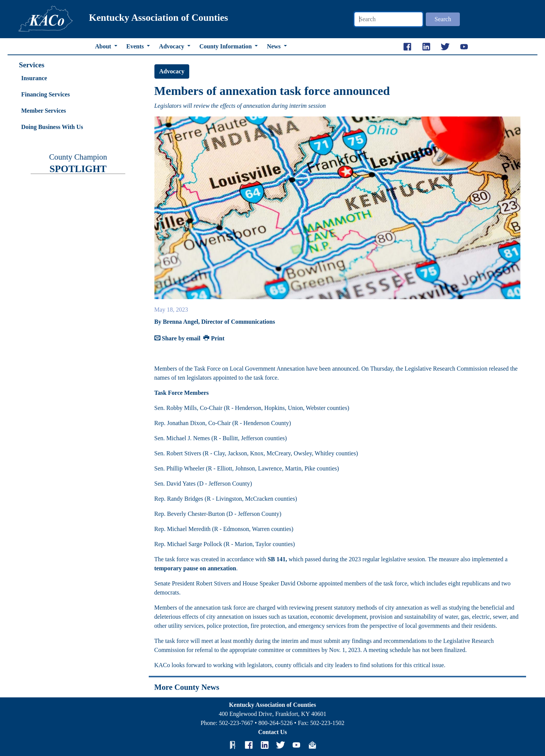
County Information (226, 46)
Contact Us (272, 732)
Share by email (178, 338)
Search (443, 19)
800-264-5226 (276, 723)
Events (136, 46)
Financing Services (45, 94)
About (104, 46)
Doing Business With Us (52, 127)
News (274, 46)
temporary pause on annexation (195, 568)
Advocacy (172, 46)
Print (214, 338)
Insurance (34, 78)
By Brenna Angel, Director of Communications (215, 322)
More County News (187, 687)
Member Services (44, 111)
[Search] (389, 19)
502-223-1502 (327, 723)
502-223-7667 (236, 723)
